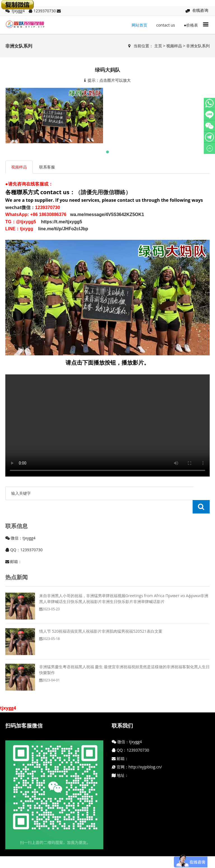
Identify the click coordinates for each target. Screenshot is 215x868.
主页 (158, 46)
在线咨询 (200, 10)
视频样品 (174, 46)
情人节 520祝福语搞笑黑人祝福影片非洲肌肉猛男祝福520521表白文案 (101, 618)
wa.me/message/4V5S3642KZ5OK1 (107, 214)
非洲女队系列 (198, 46)
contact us (166, 25)
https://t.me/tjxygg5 (60, 222)
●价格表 (191, 25)
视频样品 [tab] (19, 167)
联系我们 (122, 712)
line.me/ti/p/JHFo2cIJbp (63, 229)
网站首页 (139, 25)
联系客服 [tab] (47, 167)
